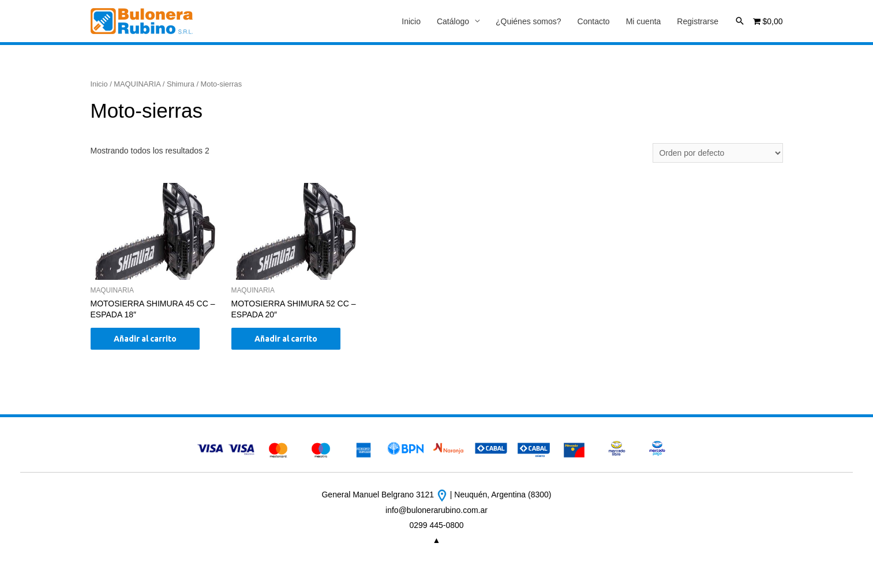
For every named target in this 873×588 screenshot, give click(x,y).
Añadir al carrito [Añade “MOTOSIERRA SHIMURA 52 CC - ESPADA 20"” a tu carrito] (286, 339)
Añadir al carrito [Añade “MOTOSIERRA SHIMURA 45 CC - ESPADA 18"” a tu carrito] (145, 339)
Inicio (411, 21)
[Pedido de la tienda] (718, 153)
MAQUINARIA (137, 84)
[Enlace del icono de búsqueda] (740, 21)
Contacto (594, 21)
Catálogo (453, 21)
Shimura (181, 84)
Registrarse (698, 21)
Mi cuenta (644, 21)
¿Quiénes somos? (529, 21)
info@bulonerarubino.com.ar (436, 510)
